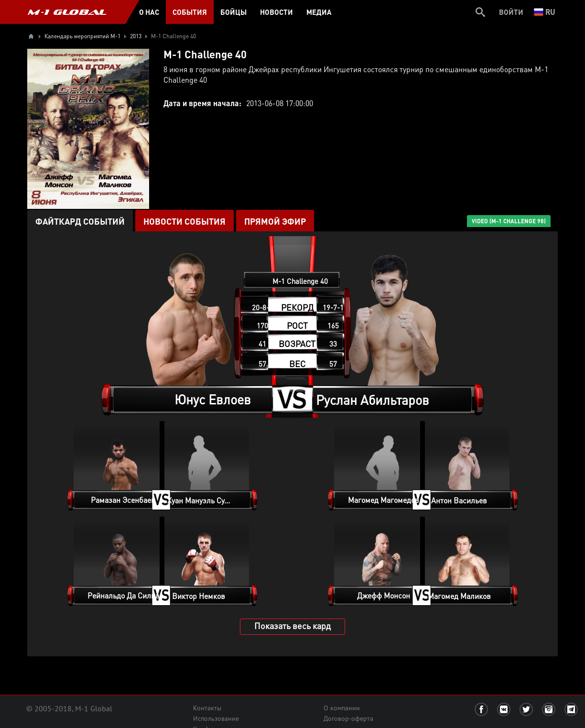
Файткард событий (80, 221)
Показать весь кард (292, 625)
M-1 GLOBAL (67, 12)
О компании (342, 708)
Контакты (207, 708)
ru (545, 12)
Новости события (184, 221)
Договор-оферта (348, 718)
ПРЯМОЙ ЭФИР (275, 221)
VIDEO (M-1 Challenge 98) (509, 221)
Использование (216, 718)
